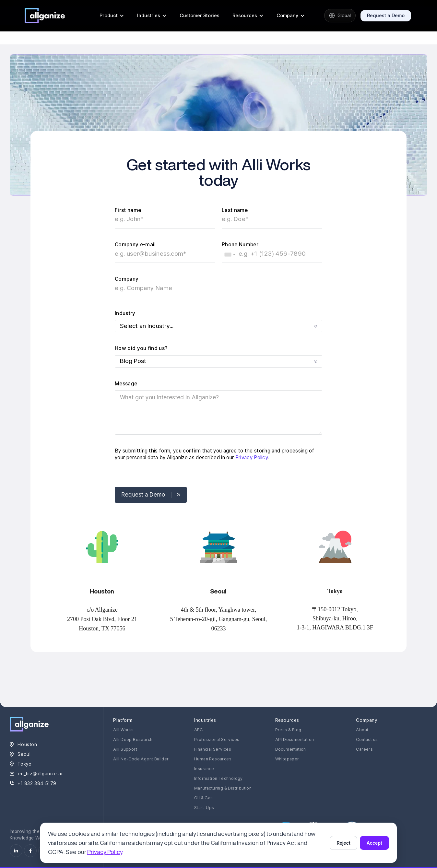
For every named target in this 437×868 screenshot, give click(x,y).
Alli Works (123, 730)
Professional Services (217, 739)
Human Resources (213, 759)
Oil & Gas (204, 798)
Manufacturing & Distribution (223, 788)
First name (128, 210)
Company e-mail (135, 245)
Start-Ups (204, 808)
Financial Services (213, 749)
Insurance (204, 769)
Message (126, 384)
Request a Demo (386, 16)
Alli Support (125, 749)
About (362, 730)
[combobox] (230, 254)
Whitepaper (287, 759)
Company (127, 279)
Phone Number (240, 245)
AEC (198, 730)
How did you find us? (141, 348)
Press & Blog (288, 730)
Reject (343, 843)
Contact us (367, 739)
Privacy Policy (252, 457)
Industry (125, 313)
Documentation (291, 749)
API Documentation (295, 739)
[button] (112, 16)
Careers (364, 749)
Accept (374, 843)
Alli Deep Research (133, 739)
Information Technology (218, 778)
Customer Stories (200, 16)
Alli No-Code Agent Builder (141, 759)
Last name (235, 210)
